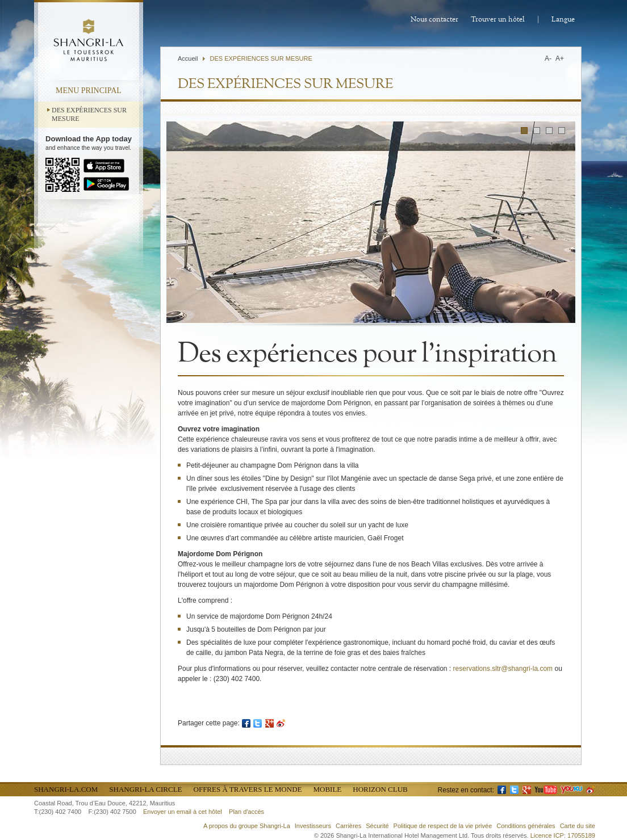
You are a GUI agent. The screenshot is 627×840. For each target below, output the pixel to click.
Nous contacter (434, 20)
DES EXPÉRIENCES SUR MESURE (89, 114)
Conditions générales (526, 826)
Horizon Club (380, 789)
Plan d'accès (246, 812)
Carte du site (578, 826)
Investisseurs (313, 826)
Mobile (327, 789)
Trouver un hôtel (498, 20)
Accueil (188, 58)
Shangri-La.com (66, 789)
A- (548, 58)
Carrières (348, 826)
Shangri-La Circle (145, 789)
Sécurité (377, 826)
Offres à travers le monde (248, 789)
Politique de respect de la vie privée (443, 826)
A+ (560, 58)
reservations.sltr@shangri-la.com (503, 669)
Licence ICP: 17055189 (563, 835)
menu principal (89, 91)
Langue (563, 20)
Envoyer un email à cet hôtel (183, 812)
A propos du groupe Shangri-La (247, 826)
